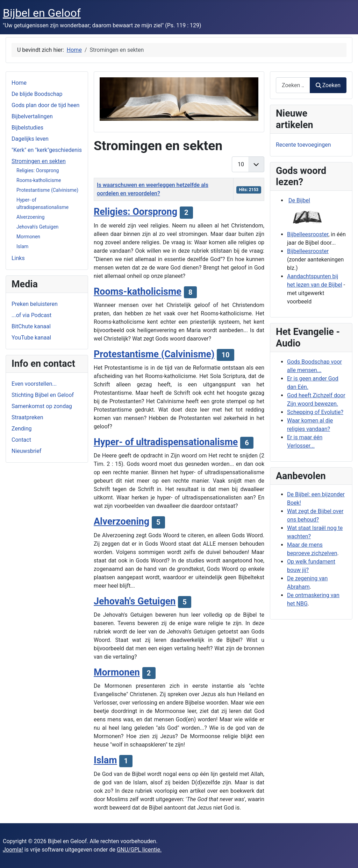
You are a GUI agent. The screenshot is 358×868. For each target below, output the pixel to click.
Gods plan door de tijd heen (45, 105)
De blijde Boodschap (37, 94)
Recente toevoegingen (303, 145)
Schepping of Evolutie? (315, 412)
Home (19, 83)
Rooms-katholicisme (39, 180)
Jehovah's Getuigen (37, 227)
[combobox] (293, 85)
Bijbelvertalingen (32, 116)
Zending (22, 429)
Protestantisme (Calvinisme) (47, 190)
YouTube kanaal (31, 338)
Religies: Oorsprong (38, 170)
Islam (22, 246)
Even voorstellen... (34, 384)
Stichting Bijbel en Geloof (43, 395)
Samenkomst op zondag (42, 406)
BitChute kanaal (31, 326)
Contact (21, 440)
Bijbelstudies (27, 128)
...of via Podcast (31, 315)
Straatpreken (27, 417)
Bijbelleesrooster (308, 234)
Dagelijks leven (30, 139)
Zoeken (328, 85)
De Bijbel (299, 200)
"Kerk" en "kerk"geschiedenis (47, 150)
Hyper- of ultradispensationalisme (166, 442)
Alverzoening (30, 217)
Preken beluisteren (35, 304)
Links (18, 258)
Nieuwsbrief (26, 451)
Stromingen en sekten (39, 161)
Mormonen (28, 237)
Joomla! (13, 850)
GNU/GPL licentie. (139, 850)
